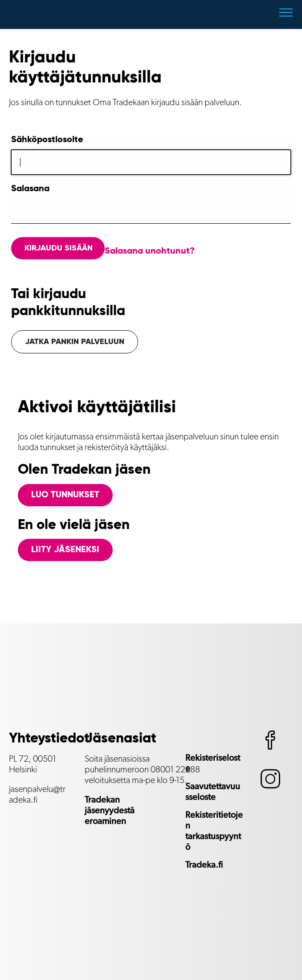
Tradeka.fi (204, 865)
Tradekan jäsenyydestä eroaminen (110, 811)
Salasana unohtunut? (150, 251)
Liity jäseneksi (65, 550)
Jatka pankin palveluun (75, 342)
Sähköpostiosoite (47, 140)
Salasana (30, 189)
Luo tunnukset (65, 495)
